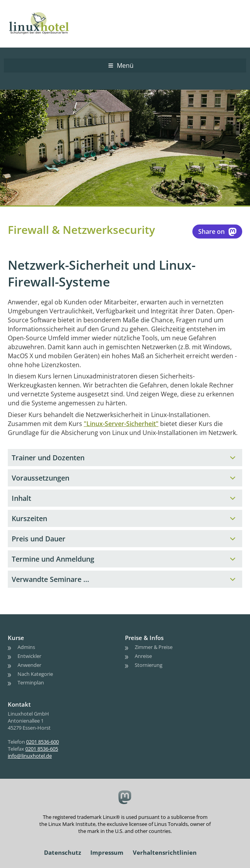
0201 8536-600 (42, 742)
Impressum (107, 852)
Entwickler (29, 656)
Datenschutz (62, 852)
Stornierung (149, 665)
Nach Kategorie (35, 674)
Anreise (143, 656)
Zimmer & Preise (154, 647)
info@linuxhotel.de (30, 756)
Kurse (16, 638)
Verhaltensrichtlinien (165, 852)
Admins (26, 647)
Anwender (29, 665)
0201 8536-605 (42, 749)
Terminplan (31, 682)
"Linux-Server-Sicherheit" (121, 424)
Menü (125, 65)
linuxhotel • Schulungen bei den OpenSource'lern (47, 12)
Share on (217, 232)
